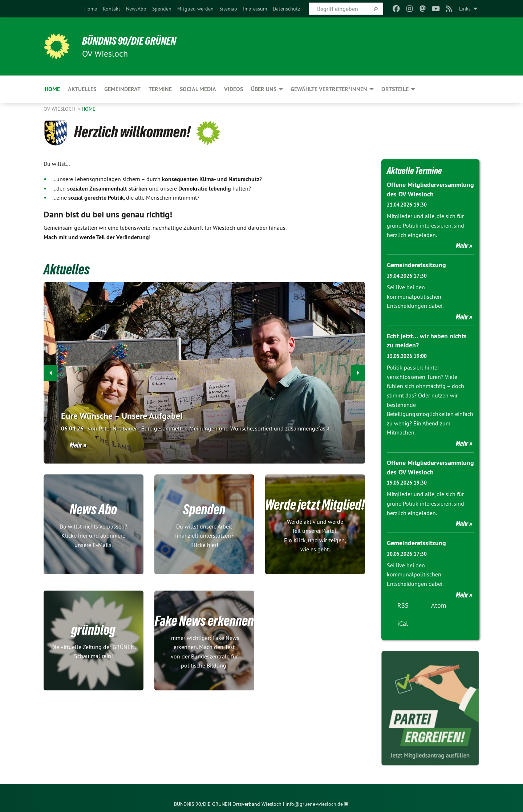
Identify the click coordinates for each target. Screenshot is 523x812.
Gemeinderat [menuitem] (122, 89)
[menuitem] (91, 9)
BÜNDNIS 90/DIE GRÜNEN (133, 41)
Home (91, 9)
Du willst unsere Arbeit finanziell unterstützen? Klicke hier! (204, 535)
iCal (403, 622)
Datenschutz (286, 9)
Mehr (76, 445)
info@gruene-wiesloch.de (314, 803)
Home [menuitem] (52, 89)
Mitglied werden (195, 9)
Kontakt (112, 9)
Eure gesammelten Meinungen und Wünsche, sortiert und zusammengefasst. (196, 428)
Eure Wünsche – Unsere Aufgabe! (122, 416)
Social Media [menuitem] (198, 89)
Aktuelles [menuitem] (82, 89)
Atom (439, 603)
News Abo (94, 509)
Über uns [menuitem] (264, 89)
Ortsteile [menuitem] (395, 89)
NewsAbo (136, 9)
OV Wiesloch (60, 109)
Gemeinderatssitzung (416, 264)
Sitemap (228, 9)
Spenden (162, 9)
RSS (403, 603)
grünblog (94, 629)
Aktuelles (69, 269)
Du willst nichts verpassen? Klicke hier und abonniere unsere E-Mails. (93, 535)
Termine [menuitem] (160, 89)
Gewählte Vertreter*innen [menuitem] (329, 89)
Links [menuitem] (465, 9)
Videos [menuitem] (234, 89)
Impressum (255, 9)
